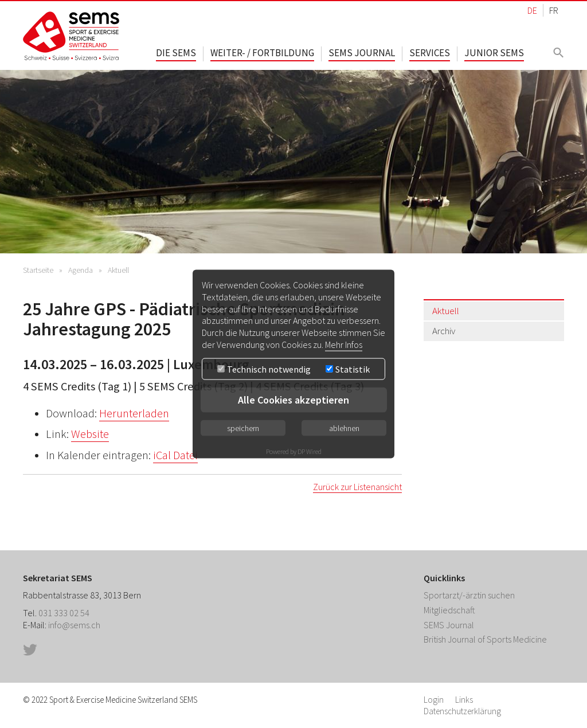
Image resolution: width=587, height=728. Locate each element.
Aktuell (118, 270)
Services (430, 53)
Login (434, 700)
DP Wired (310, 451)
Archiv (444, 331)
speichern (243, 428)
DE (532, 10)
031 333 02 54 (64, 613)
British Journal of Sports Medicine (485, 639)
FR (554, 10)
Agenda (81, 270)
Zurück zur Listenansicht (357, 487)
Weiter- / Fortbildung (262, 53)
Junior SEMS (494, 53)
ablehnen (344, 428)
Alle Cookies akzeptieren (293, 399)
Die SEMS (176, 53)
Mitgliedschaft (449, 610)
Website (90, 434)
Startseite (38, 270)
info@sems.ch (74, 625)
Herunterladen (134, 413)
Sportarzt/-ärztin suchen (469, 595)
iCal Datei (175, 455)
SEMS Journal (362, 53)
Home (72, 36)
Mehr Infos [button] (344, 345)
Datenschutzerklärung (462, 711)
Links (464, 700)
